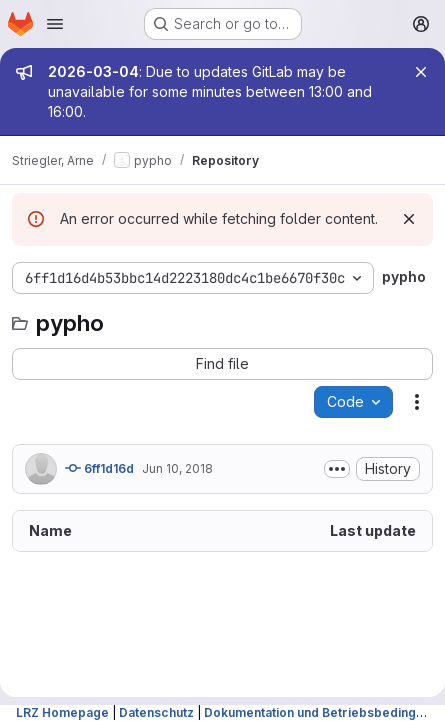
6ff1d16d (99, 468)
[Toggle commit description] (337, 469)
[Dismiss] (409, 219)
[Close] (421, 72)
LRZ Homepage (62, 712)
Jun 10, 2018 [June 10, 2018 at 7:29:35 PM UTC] (177, 468)
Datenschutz (156, 712)
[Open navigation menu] (55, 24)
